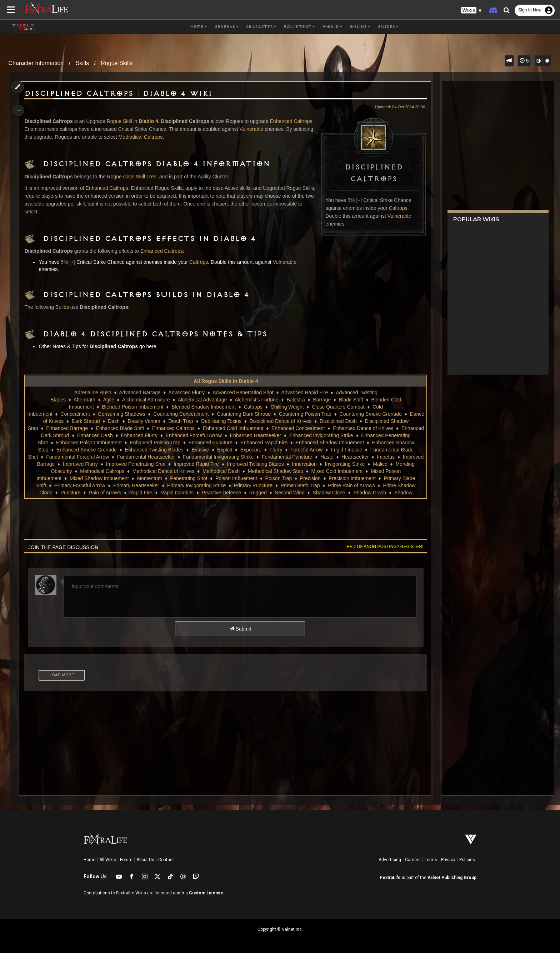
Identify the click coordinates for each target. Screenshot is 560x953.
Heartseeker (107, 464)
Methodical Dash (349, 471)
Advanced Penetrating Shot (242, 392)
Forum (126, 860)
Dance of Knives (76, 421)
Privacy (448, 860)
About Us (145, 860)
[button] (471, 11)
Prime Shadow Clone (206, 493)
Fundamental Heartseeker (219, 457)
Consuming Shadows (143, 414)
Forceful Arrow (323, 450)
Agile (108, 400)
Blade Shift (351, 400)
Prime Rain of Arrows (151, 493)
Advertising (390, 860)
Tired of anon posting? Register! (380, 547)
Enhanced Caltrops (109, 188)
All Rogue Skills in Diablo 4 (225, 381)
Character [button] (261, 27)
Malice (143, 471)
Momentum (271, 478)
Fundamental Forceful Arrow (151, 457)
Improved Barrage (175, 464)
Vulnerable (396, 216)
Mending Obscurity (179, 471)
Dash (145, 421)
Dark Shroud (117, 421)
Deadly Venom (175, 421)
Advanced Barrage (140, 392)
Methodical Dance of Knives (291, 471)
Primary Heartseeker (285, 485)
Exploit (241, 450)
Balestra (296, 400)
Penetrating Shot (310, 478)
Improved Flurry (220, 464)
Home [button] (199, 27)
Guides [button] (388, 27)
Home (89, 860)
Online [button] (360, 27)
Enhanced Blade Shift (153, 428)
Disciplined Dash (369, 421)
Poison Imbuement (358, 478)
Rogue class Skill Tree (134, 177)
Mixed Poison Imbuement (155, 478)
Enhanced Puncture (233, 443)
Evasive (217, 450)
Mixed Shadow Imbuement (221, 478)
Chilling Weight (287, 407)
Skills (82, 63)
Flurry (292, 450)
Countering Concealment (202, 414)
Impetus (137, 464)
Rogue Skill (122, 121)
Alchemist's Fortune (256, 400)
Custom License (206, 893)
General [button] (226, 27)
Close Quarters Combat (338, 407)
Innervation (67, 471)
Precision (79, 485)
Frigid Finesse (363, 450)
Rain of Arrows (282, 493)
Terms (431, 860)
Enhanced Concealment (331, 428)
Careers (413, 860)
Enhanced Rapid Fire (287, 443)
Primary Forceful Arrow (229, 485)
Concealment (97, 414)
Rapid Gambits (354, 493)
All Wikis (108, 860)
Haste (79, 464)
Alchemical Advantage (202, 400)
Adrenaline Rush (92, 392)
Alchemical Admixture (146, 400)
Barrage (322, 400)
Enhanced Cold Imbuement (266, 428)
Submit (240, 629)
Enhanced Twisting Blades (171, 450)
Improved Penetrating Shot (276, 464)
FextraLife (390, 878)
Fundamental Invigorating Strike (291, 457)
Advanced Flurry (186, 392)
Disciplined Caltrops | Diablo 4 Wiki (121, 94)
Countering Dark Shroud (265, 414)
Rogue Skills (117, 63)
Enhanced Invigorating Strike (358, 435)
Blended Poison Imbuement (132, 407)
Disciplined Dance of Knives (312, 421)
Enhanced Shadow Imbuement (353, 443)
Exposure (267, 450)
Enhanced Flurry (176, 435)
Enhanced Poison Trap (178, 443)
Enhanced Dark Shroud (80, 435)
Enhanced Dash (132, 435)
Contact (166, 860)
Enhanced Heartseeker (292, 435)
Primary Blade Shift (174, 485)
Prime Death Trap (100, 493)
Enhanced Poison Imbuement (112, 443)
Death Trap (212, 421)
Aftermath (84, 400)
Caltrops (395, 208)
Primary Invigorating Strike (346, 485)
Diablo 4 (150, 121)
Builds (64, 307)
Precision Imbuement (121, 485)
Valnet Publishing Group (452, 878)
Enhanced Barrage (100, 428)
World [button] (332, 27)
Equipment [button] (299, 27)
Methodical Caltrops (171, 137)
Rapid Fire (318, 493)
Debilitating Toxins (253, 421)
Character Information (36, 63)
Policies (467, 860)
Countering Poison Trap (327, 414)
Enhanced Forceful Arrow (231, 435)
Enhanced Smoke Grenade (103, 450)
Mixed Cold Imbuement (93, 478)
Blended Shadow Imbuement (203, 407)
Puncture (248, 493)
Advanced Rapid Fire (304, 392)
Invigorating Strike (108, 471)
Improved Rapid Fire (336, 464)
